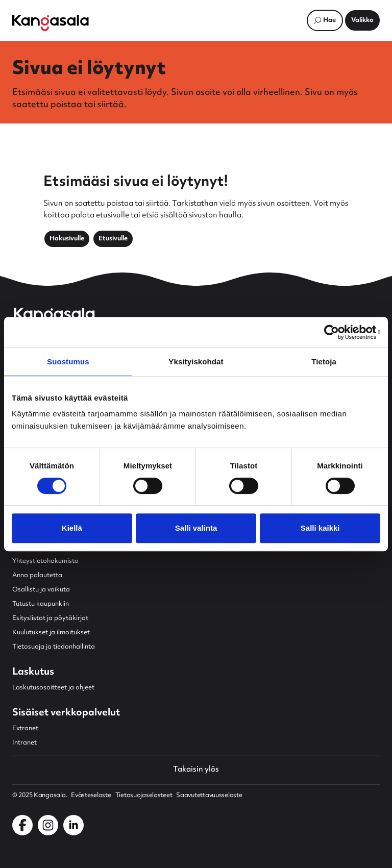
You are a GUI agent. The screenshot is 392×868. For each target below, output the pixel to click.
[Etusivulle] (51, 23)
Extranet (25, 729)
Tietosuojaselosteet (144, 796)
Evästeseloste (91, 796)
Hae (329, 20)
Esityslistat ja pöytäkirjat (50, 618)
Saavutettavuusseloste (209, 796)
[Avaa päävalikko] (362, 20)
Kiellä (72, 528)
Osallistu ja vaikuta (41, 590)
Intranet (24, 743)
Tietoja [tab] (324, 362)
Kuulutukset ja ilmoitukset (51, 633)
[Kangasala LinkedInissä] (73, 825)
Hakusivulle (67, 239)
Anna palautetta (37, 576)
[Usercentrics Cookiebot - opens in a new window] (336, 332)
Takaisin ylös (196, 770)
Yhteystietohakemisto (45, 561)
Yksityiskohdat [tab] (196, 362)
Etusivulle (113, 239)
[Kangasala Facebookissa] (22, 825)
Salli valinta (196, 528)
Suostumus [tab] (68, 362)
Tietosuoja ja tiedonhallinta (54, 647)
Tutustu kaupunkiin (41, 604)
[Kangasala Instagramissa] (48, 825)
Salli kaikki (320, 528)
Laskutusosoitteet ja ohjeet (53, 688)
